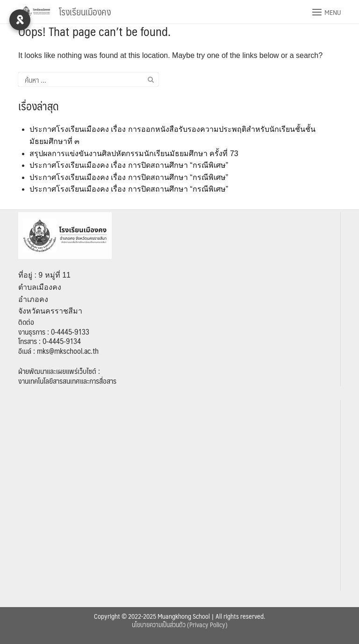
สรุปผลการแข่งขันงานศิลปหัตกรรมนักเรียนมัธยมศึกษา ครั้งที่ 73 (134, 154)
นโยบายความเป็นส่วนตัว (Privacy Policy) (180, 624)
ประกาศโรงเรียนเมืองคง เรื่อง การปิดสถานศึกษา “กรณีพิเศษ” (129, 165)
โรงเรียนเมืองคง (85, 12)
